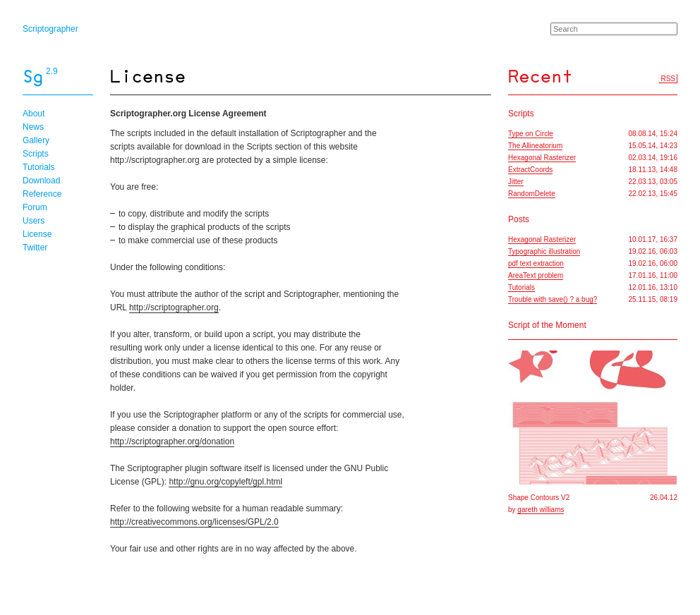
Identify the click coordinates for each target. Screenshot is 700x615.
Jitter (516, 182)
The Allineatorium (535, 146)
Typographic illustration (544, 251)
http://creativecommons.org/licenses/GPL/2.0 (194, 522)
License (37, 234)
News (33, 127)
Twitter (35, 248)
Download (41, 181)
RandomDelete (532, 194)
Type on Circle (531, 134)
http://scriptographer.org (174, 307)
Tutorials (39, 167)
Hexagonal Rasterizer (542, 158)
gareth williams (541, 510)
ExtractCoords (530, 170)
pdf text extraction (536, 263)
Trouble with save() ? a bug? (553, 299)
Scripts (36, 154)
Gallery (36, 140)
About (34, 114)
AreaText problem (536, 275)
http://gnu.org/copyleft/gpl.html (225, 482)
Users (34, 221)
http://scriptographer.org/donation (172, 442)
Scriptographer (50, 29)
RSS (668, 79)
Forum (35, 207)
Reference (42, 194)
